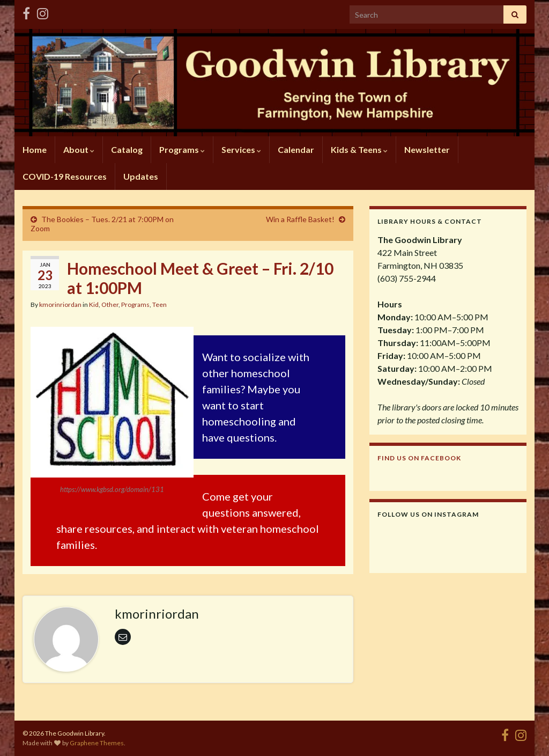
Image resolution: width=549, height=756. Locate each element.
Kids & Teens (359, 149)
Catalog (127, 149)
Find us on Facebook (419, 458)
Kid (94, 304)
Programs (182, 149)
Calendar (296, 149)
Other (110, 304)
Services (241, 149)
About (79, 149)
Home (35, 149)
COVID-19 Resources (65, 176)
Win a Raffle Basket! (300, 219)
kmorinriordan (60, 304)
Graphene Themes (97, 743)
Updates (141, 176)
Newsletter (427, 149)
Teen (159, 304)
